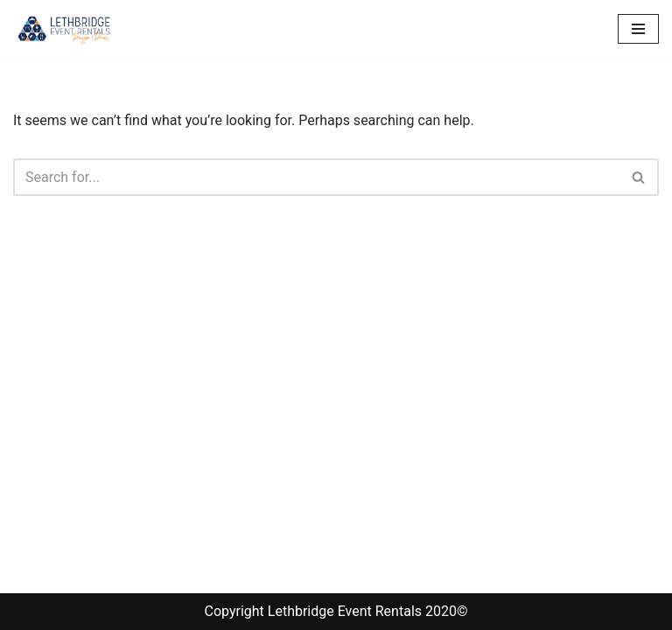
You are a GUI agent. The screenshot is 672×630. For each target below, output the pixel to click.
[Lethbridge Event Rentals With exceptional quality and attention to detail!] (66, 28)
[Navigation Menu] (638, 29)
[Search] (316, 177)
